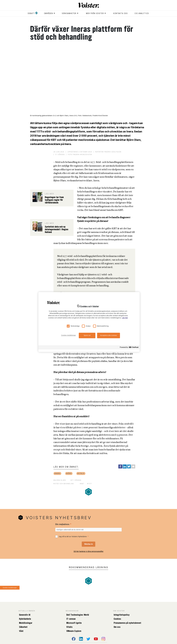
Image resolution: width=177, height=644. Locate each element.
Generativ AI (25, 615)
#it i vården (76, 480)
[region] (89, 322)
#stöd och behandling (64, 484)
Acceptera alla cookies (109, 335)
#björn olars (60, 480)
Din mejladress (62, 524)
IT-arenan (71, 619)
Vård (21, 631)
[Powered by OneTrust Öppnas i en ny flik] (129, 348)
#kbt (82, 484)
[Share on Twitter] (129, 466)
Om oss (117, 627)
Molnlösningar (26, 623)
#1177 (89, 484)
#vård (69, 473)
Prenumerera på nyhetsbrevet (127, 623)
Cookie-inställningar (10, 588)
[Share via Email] (133, 466)
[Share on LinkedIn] (125, 466)
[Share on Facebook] (120, 466)
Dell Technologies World (78, 615)
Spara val (87, 335)
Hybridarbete (25, 619)
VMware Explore (74, 631)
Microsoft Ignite (74, 623)
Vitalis (69, 627)
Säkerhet (23, 627)
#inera (57, 473)
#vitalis (81, 473)
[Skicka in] (88, 544)
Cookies (117, 619)
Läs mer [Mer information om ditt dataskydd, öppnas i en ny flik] (125, 318)
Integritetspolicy (122, 615)
